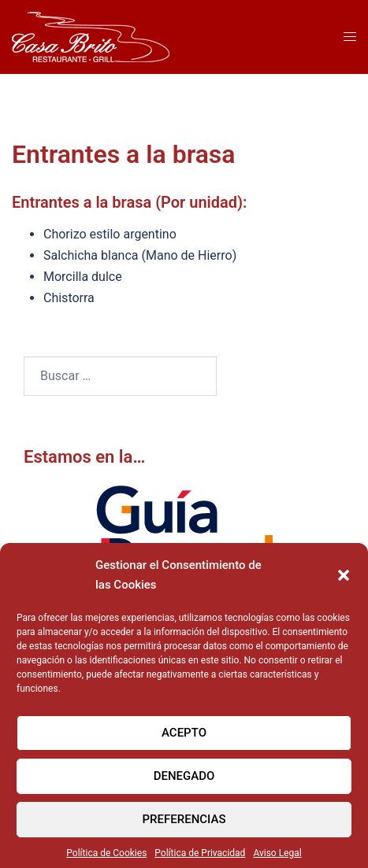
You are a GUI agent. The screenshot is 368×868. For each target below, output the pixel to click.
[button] (344, 582)
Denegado (184, 783)
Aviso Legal (277, 860)
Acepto (184, 740)
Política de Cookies (106, 860)
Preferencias (184, 826)
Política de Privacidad (200, 860)
